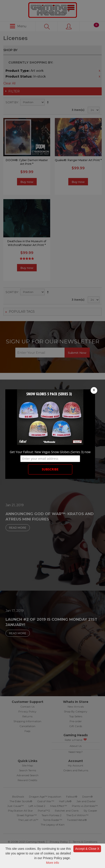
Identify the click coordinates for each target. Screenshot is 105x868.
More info (52, 863)
